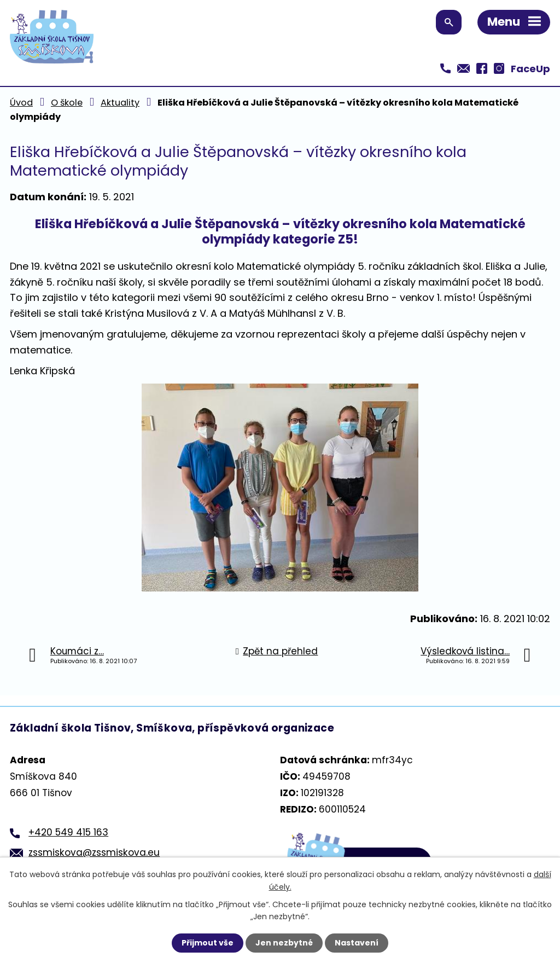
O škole (67, 103)
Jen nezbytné (284, 943)
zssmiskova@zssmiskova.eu (94, 852)
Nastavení (357, 943)
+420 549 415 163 (68, 832)
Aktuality (120, 103)
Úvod (21, 103)
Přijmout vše (208, 943)
